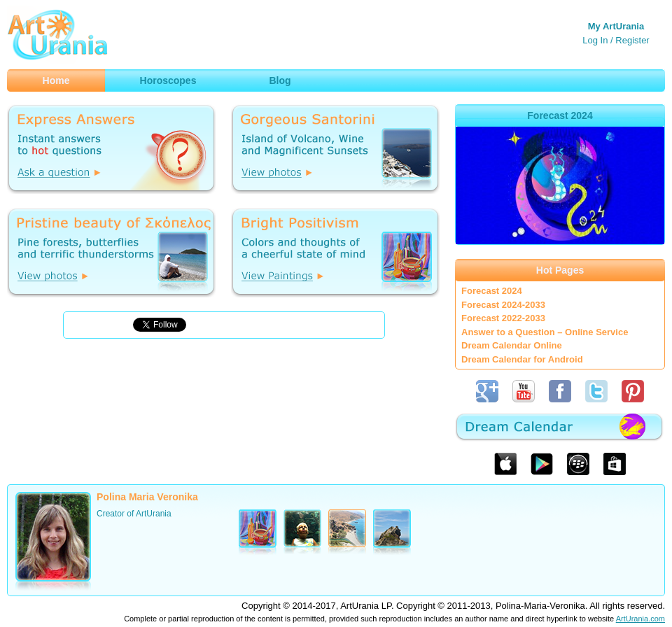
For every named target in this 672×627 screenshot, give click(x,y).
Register (632, 40)
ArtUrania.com (640, 619)
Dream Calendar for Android (522, 359)
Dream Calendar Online (512, 345)
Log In (595, 40)
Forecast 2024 (492, 291)
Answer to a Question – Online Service (545, 332)
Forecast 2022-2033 (503, 318)
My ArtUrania (616, 26)
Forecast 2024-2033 (503, 305)
